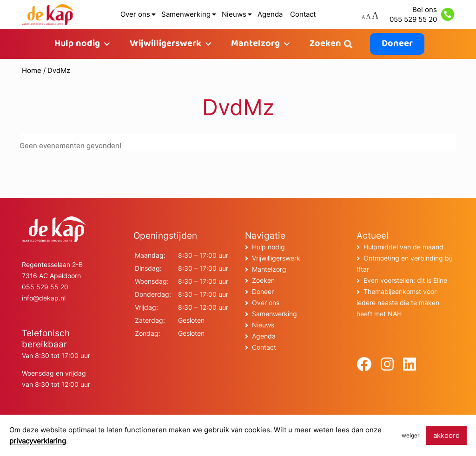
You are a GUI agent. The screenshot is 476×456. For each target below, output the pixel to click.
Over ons (135, 14)
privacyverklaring (38, 441)
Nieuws (234, 14)
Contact (303, 14)
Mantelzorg (255, 44)
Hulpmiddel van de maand (403, 247)
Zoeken (325, 44)
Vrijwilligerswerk (165, 44)
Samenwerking (186, 14)
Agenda (270, 14)
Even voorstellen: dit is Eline (405, 280)
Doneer (397, 44)
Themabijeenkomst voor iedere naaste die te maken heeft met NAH (398, 303)
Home (32, 70)
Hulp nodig (77, 44)
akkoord (446, 435)
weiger (410, 435)
